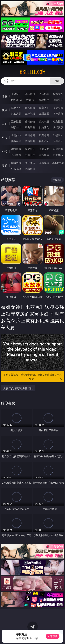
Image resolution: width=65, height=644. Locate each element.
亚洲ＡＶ (16, 108)
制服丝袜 (16, 127)
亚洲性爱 (16, 121)
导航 (5, 165)
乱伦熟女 (44, 127)
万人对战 (44, 94)
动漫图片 (58, 135)
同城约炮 (16, 163)
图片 (5, 138)
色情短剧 (30, 169)
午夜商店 (30, 163)
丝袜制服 (30, 113)
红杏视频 (16, 169)
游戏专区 (58, 94)
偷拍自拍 (30, 121)
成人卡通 (44, 121)
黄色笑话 (44, 155)
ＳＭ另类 (58, 113)
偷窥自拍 (16, 135)
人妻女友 (44, 149)
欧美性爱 (58, 121)
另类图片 (58, 141)
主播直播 (44, 113)
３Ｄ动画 (58, 108)
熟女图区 (44, 141)
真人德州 (30, 94)
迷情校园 (16, 155)
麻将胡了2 (16, 100)
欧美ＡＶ (44, 108)
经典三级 (30, 127)
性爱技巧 (58, 155)
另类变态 (58, 127)
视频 (5, 110)
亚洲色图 (30, 135)
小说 (5, 152)
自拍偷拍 (30, 108)
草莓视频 (44, 163)
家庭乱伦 (30, 149)
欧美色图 (44, 135)
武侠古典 (58, 149)
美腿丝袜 (16, 141)
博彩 (5, 96)
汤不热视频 (58, 163)
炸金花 (30, 100)
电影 (5, 124)
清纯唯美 (30, 141)
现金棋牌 (44, 100)
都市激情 (16, 149)
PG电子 (16, 94)
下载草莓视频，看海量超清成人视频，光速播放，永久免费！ (33, 377)
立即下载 (53, 636)
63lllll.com (33, 72)
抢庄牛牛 (58, 100)
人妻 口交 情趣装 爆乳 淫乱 (18, 388)
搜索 (57, 81)
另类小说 (30, 155)
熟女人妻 (16, 113)
